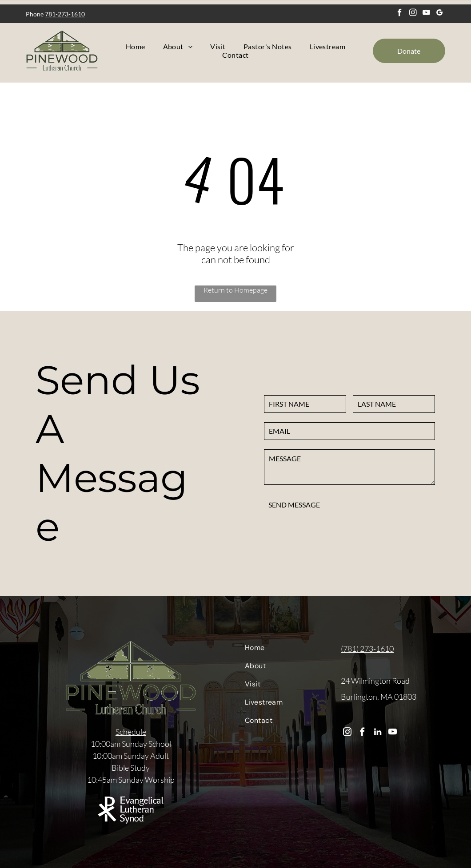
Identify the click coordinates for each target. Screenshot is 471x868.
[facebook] (400, 14)
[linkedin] (377, 733)
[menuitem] (136, 46)
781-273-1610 (65, 14)
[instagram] (413, 14)
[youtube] (426, 14)
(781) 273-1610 (367, 649)
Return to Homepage (235, 290)
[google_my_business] (440, 14)
